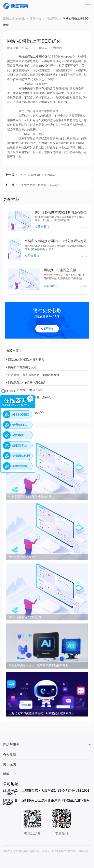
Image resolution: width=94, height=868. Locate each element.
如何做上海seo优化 (20, 405)
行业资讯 (52, 18)
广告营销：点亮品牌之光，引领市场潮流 (34, 375)
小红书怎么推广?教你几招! (25, 390)
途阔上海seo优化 (14, 18)
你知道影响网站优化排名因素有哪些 (61, 212)
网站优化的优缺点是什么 (24, 557)
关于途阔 (10, 764)
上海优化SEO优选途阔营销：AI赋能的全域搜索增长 (41, 713)
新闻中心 (36, 18)
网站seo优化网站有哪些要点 (26, 360)
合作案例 (10, 755)
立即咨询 (47, 329)
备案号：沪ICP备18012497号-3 (59, 851)
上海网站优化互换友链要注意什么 (29, 398)
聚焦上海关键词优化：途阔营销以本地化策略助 (38, 665)
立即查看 (42, 227)
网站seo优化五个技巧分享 (25, 617)
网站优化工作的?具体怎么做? (27, 382)
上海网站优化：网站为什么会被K (39, 185)
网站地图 (83, 851)
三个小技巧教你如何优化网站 (36, 175)
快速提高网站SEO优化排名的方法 (30, 497)
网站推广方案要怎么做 (60, 270)
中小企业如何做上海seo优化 (26, 413)
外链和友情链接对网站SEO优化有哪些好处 (56, 241)
